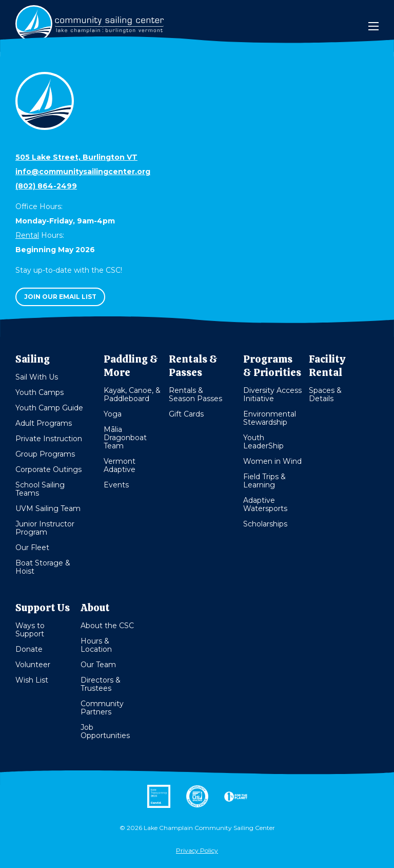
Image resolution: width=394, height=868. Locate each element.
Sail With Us (37, 377)
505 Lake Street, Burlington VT (76, 157)
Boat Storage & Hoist (43, 567)
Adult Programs (44, 423)
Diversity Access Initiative (272, 394)
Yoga (113, 414)
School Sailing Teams (40, 489)
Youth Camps (40, 392)
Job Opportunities (105, 731)
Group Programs (45, 454)
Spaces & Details (325, 394)
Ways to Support (30, 630)
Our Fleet (32, 548)
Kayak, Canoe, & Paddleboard (132, 394)
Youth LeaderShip (263, 442)
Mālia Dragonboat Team (125, 438)
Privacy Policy (197, 850)
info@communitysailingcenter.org (83, 172)
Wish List (32, 680)
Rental (27, 235)
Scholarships (265, 524)
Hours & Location (96, 645)
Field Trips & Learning (264, 481)
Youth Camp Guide (49, 408)
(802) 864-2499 (46, 186)
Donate (29, 649)
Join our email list (60, 297)
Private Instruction (49, 439)
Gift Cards (186, 414)
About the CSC (107, 626)
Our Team (98, 665)
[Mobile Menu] (373, 26)
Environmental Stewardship (270, 418)
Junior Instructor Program (45, 528)
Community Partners (102, 708)
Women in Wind (272, 461)
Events (116, 485)
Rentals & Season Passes (195, 394)
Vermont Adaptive (120, 465)
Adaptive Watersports (265, 504)
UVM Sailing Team (48, 508)
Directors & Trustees (101, 684)
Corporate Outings (48, 469)
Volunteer (33, 665)
